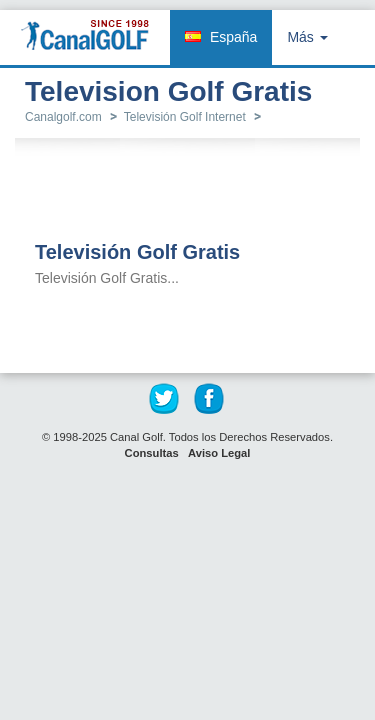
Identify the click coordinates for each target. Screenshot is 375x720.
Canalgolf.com (63, 117)
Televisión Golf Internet (185, 117)
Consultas (152, 453)
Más (307, 37)
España (233, 37)
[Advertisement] (200, 191)
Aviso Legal (219, 453)
